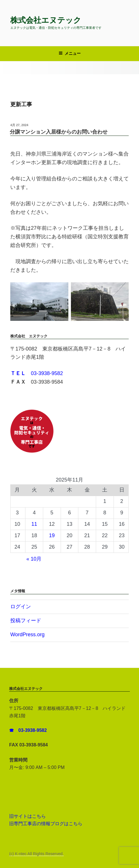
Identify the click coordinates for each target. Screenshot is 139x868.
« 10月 (34, 559)
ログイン (21, 607)
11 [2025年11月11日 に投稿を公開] (34, 524)
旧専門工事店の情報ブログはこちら (46, 824)
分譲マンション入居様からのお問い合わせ (59, 132)
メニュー (70, 53)
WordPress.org (27, 635)
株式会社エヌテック (46, 20)
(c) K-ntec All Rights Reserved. (36, 854)
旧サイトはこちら (27, 816)
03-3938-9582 (37, 373)
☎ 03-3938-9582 (29, 730)
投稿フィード (26, 621)
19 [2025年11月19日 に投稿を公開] (52, 535)
